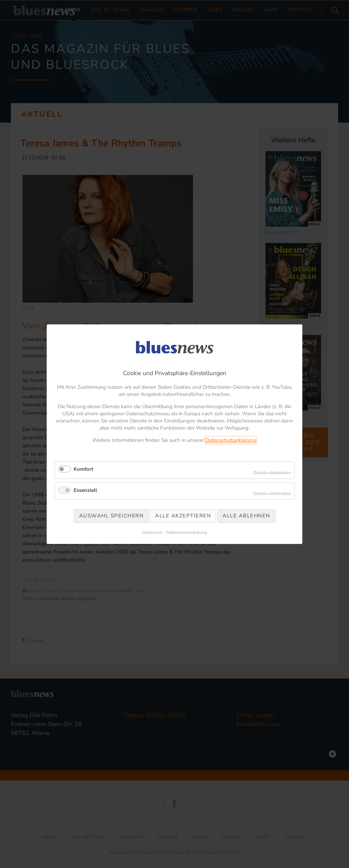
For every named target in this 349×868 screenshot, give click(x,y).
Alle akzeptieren (183, 516)
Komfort (84, 469)
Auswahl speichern (111, 516)
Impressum (152, 532)
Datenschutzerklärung (231, 440)
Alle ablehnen (246, 516)
